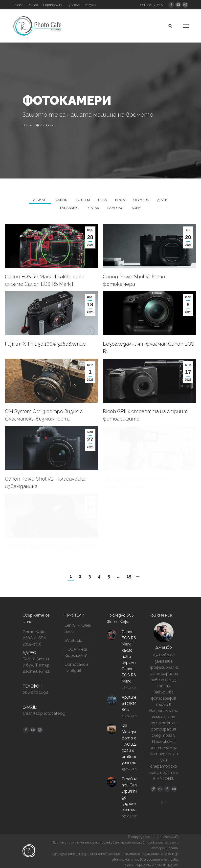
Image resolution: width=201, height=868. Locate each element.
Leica (102, 200)
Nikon (120, 200)
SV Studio (73, 640)
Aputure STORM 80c (129, 703)
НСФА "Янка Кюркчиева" (76, 652)
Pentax (93, 208)
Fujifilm (83, 200)
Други (162, 200)
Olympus (141, 200)
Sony (136, 208)
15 (129, 576)
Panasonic (69, 208)
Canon (62, 200)
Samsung (115, 208)
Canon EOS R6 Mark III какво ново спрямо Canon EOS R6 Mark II (45, 280)
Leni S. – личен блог (78, 628)
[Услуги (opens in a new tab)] (90, 5)
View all (40, 200)
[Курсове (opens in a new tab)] (73, 5)
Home (27, 125)
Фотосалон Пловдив (76, 668)
